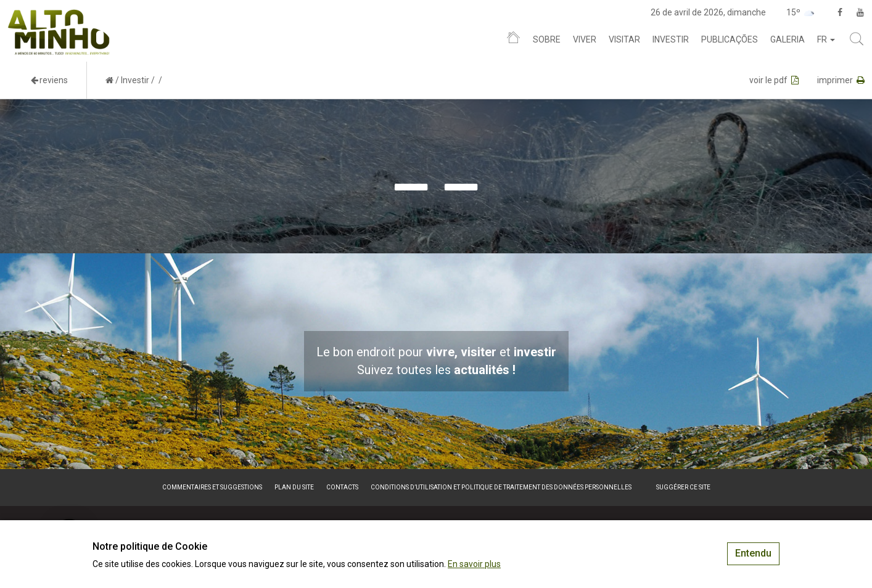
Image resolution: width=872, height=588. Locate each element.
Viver (585, 39)
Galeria (788, 39)
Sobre (547, 39)
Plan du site (294, 487)
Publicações (730, 39)
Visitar (624, 39)
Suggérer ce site (683, 487)
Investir (671, 39)
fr (826, 39)
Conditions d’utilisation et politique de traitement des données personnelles (501, 487)
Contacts (342, 487)
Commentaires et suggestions (212, 487)
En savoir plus (474, 564)
